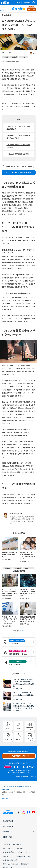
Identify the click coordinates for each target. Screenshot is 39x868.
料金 (9, 751)
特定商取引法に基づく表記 (22, 856)
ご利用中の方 (19, 837)
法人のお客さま (19, 826)
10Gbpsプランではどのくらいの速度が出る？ (18, 128)
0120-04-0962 (23, 767)
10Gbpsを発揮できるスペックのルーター (18, 146)
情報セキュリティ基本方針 (10, 864)
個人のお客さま (19, 821)
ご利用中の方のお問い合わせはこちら (19, 773)
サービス (19, 3)
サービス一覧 (10, 786)
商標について (25, 864)
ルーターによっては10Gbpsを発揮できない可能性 (18, 137)
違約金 (18, 751)
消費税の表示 (17, 844)
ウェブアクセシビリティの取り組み (13, 848)
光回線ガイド (9, 15)
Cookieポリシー (7, 856)
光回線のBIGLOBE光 (23, 786)
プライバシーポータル (25, 852)
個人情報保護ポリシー (9, 852)
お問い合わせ (6, 844)
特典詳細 (13, 751)
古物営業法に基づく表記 (10, 860)
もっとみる (17, 631)
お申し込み (32, 9)
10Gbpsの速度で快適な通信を (18, 154)
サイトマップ (7, 799)
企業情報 (27, 3)
